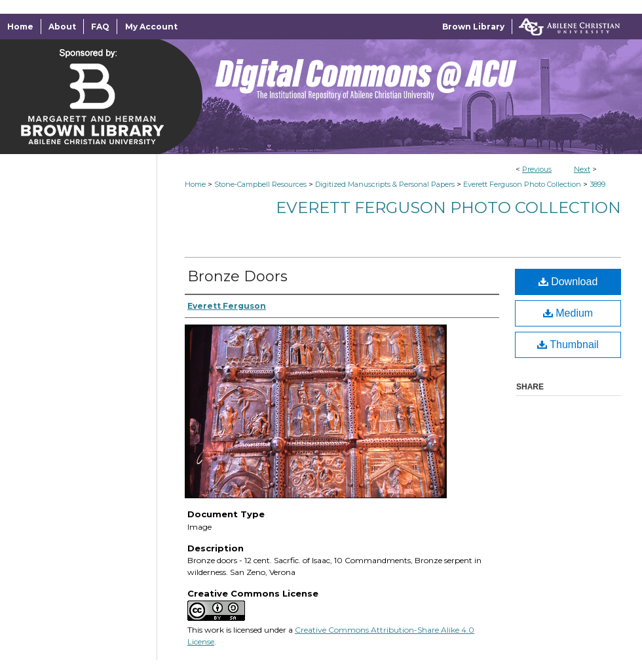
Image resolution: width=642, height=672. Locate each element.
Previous (537, 169)
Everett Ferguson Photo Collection (522, 184)
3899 (597, 184)
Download (568, 282)
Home (195, 184)
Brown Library (473, 27)
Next (582, 169)
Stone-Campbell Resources (260, 184)
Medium (568, 313)
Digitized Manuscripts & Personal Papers (385, 184)
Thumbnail (568, 345)
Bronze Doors (237, 276)
